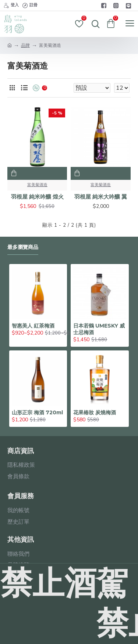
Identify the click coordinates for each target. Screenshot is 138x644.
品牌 (25, 45)
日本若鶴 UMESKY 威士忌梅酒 (99, 329)
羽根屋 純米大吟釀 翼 (101, 197)
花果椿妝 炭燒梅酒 (95, 412)
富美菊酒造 (37, 185)
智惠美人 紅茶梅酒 (33, 326)
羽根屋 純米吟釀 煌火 (37, 197)
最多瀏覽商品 (23, 247)
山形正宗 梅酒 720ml (37, 412)
